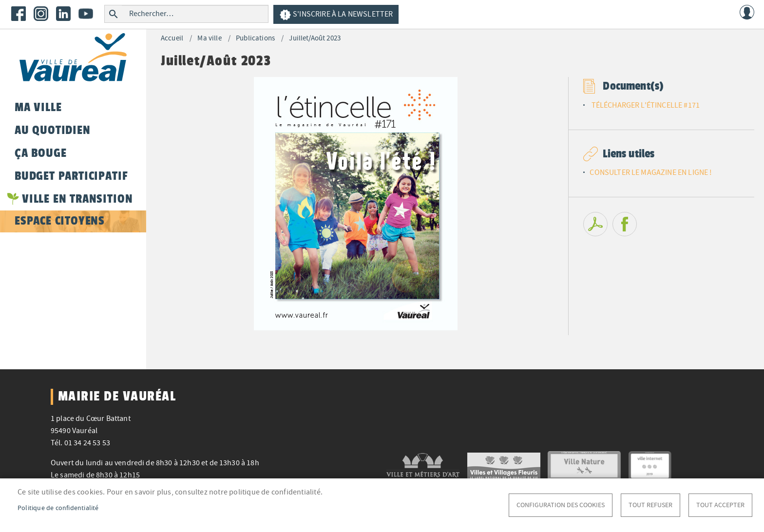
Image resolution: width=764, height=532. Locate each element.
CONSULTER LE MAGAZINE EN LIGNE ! (651, 172)
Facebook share (625, 224)
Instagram (41, 14)
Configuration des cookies (561, 505)
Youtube (86, 14)
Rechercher (113, 14)
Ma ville (209, 38)
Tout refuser (650, 505)
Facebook (19, 14)
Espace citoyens (60, 221)
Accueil (172, 38)
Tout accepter (720, 505)
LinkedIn (63, 14)
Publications (255, 38)
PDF (595, 224)
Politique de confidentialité (58, 508)
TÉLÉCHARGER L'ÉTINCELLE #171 (646, 105)
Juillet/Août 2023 (315, 38)
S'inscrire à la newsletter (336, 15)
